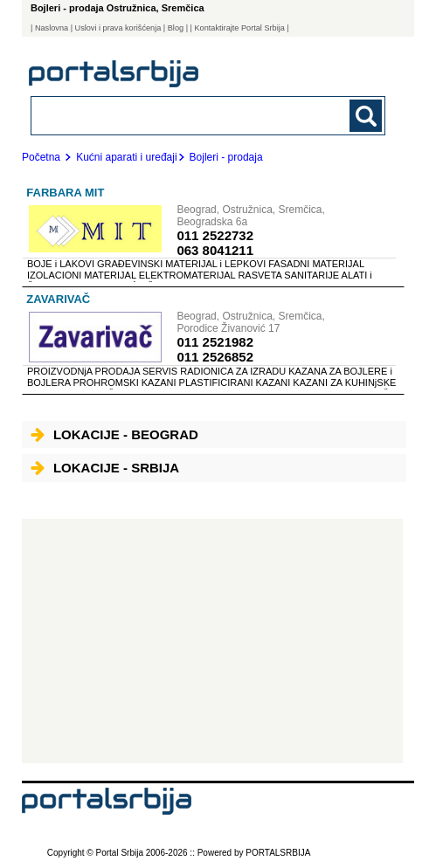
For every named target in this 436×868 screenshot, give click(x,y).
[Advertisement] (212, 641)
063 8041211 (215, 250)
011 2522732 (215, 235)
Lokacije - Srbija (105, 468)
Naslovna (52, 28)
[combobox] (174, 115)
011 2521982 (215, 342)
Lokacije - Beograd (114, 434)
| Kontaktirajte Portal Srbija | (240, 28)
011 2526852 (215, 357)
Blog (176, 28)
